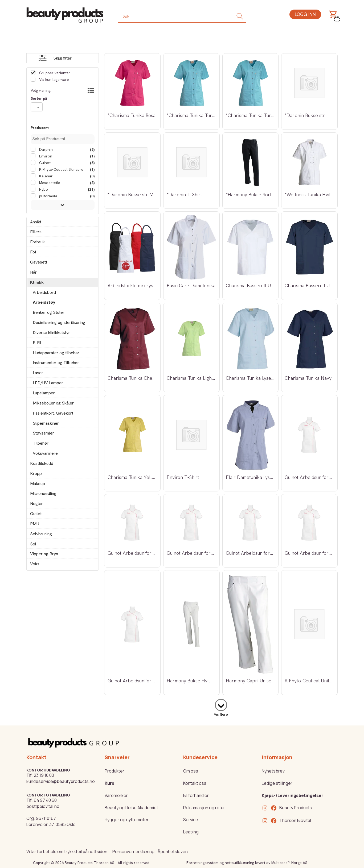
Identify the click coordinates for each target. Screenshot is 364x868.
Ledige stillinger (277, 783)
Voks (35, 564)
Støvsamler (43, 433)
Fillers (36, 232)
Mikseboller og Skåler (53, 403)
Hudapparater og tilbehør (56, 353)
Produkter (114, 771)
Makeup (38, 484)
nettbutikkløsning (239, 863)
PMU (35, 524)
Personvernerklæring (133, 852)
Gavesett (39, 262)
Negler (36, 504)
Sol (33, 544)
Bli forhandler (196, 795)
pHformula (48, 196)
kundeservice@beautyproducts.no (61, 781)
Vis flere (221, 714)
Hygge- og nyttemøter (127, 820)
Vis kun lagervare (54, 80)
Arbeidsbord (44, 292)
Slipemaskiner (46, 423)
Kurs (109, 783)
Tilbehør (41, 443)
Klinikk (37, 282)
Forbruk (37, 242)
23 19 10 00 (44, 775)
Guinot (44, 163)
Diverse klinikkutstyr (51, 333)
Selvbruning (41, 534)
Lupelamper (44, 393)
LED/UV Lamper (48, 383)
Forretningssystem (202, 863)
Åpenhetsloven (173, 852)
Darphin (45, 149)
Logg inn (305, 14)
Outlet (36, 514)
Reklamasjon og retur (204, 808)
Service (191, 820)
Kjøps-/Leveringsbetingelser (293, 795)
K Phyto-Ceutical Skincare (61, 169)
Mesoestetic (49, 183)
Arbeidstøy (44, 302)
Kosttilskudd (42, 463)
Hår (33, 272)
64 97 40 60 (45, 800)
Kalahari (46, 176)
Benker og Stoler (49, 312)
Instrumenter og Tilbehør (56, 363)
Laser (38, 373)
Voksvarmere (45, 453)
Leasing (191, 832)
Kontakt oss (195, 783)
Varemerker (116, 795)
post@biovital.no (43, 806)
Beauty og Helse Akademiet (131, 808)
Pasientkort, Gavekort (53, 413)
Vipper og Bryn (44, 554)
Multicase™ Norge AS (289, 863)
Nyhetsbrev (273, 771)
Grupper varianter (54, 73)
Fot (33, 252)
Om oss (191, 771)
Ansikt (36, 222)
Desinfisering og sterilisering (59, 322)
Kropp (36, 473)
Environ (45, 156)
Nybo (43, 189)
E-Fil (37, 343)
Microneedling (43, 493)
